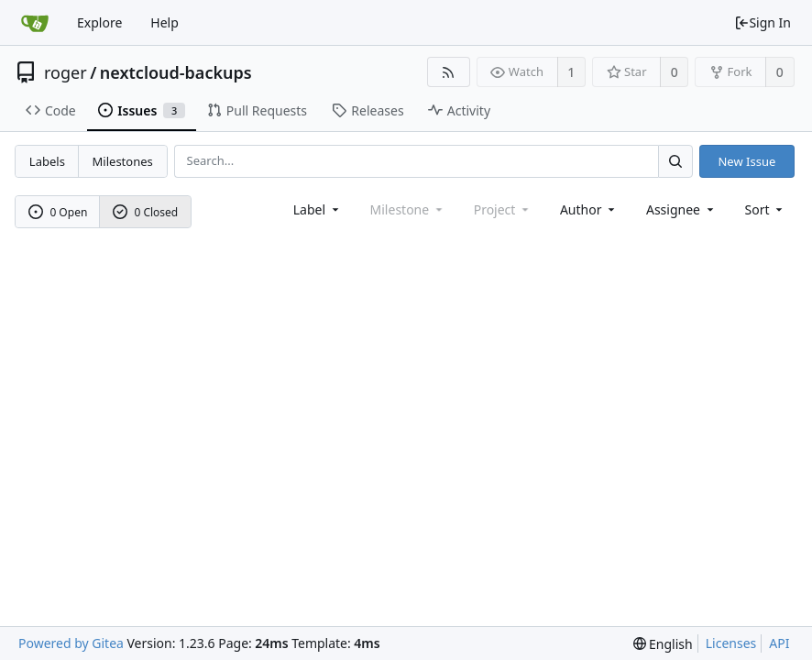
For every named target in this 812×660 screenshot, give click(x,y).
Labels (47, 161)
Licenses (731, 643)
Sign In (763, 22)
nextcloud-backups (176, 72)
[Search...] (675, 161)
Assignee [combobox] (681, 209)
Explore (99, 22)
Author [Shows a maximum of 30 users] (589, 209)
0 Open (58, 212)
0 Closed (146, 212)
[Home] (35, 23)
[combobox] (318, 209)
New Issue (746, 161)
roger (66, 72)
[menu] (766, 209)
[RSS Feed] (449, 72)
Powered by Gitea (71, 643)
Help (165, 22)
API (779, 643)
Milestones (123, 161)
